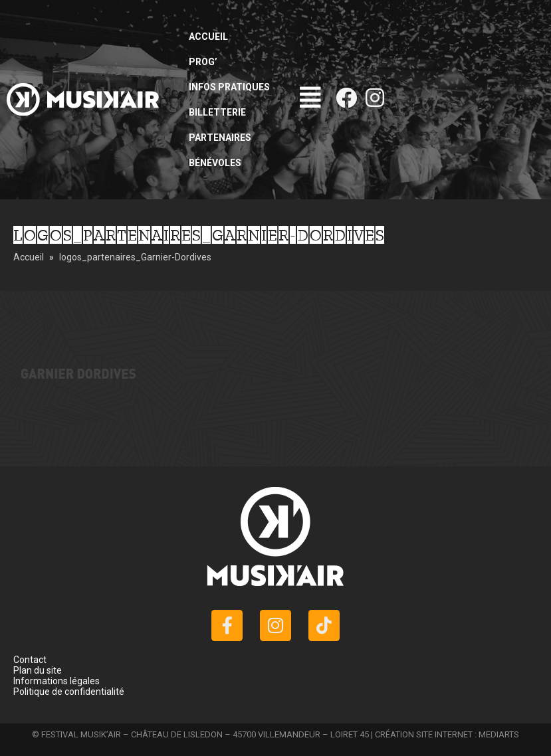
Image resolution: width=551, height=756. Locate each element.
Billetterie (217, 112)
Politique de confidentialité (69, 692)
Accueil (208, 37)
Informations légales (56, 681)
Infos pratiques (229, 87)
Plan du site (38, 670)
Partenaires (220, 138)
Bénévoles (215, 163)
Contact (30, 660)
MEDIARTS (499, 734)
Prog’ (203, 62)
